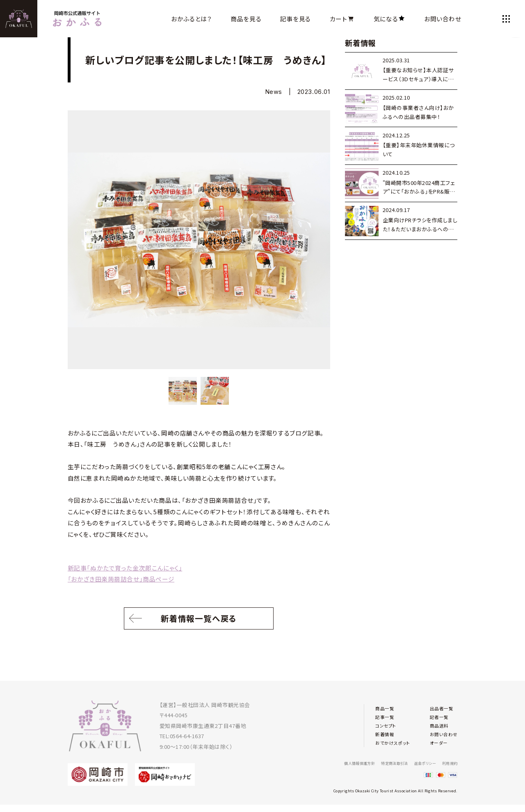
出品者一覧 (439, 705)
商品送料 (436, 726)
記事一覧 (386, 715)
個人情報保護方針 (338, 763)
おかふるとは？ (191, 19)
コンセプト (388, 726)
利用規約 (448, 763)
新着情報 (386, 736)
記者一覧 (436, 715)
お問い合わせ (443, 19)
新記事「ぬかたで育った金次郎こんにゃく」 (125, 568)
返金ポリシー (418, 763)
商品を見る (246, 19)
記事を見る (296, 19)
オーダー (436, 747)
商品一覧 (386, 705)
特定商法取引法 (380, 763)
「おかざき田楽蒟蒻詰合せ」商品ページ (121, 579)
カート (342, 19)
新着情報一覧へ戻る (199, 621)
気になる (390, 19)
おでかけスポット (396, 747)
